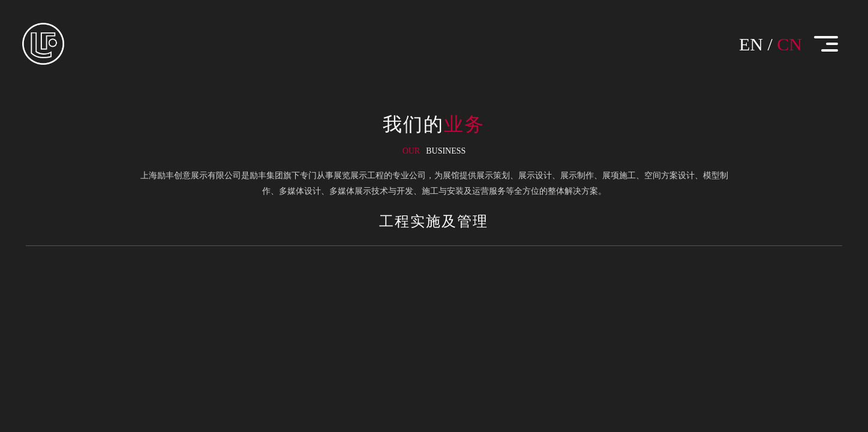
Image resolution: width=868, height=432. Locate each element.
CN (789, 44)
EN (751, 44)
